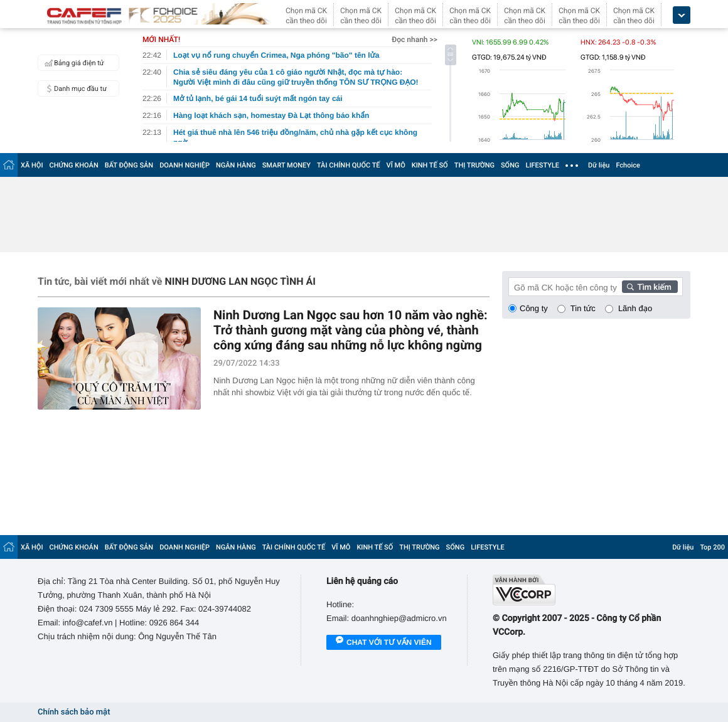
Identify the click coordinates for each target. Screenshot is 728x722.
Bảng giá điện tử (73, 63)
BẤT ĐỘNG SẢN (129, 165)
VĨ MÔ (396, 165)
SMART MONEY (286, 165)
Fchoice (628, 165)
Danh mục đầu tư (74, 88)
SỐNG (510, 165)
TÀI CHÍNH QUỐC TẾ (349, 165)
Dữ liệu (599, 165)
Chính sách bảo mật (74, 712)
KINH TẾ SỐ (430, 165)
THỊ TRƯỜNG (474, 165)
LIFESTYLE (542, 165)
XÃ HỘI (32, 165)
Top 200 (712, 547)
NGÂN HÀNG (236, 165)
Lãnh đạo (635, 308)
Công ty (534, 308)
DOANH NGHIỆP (185, 165)
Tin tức (583, 308)
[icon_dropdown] (682, 15)
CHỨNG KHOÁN (74, 165)
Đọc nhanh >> (415, 40)
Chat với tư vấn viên (384, 643)
